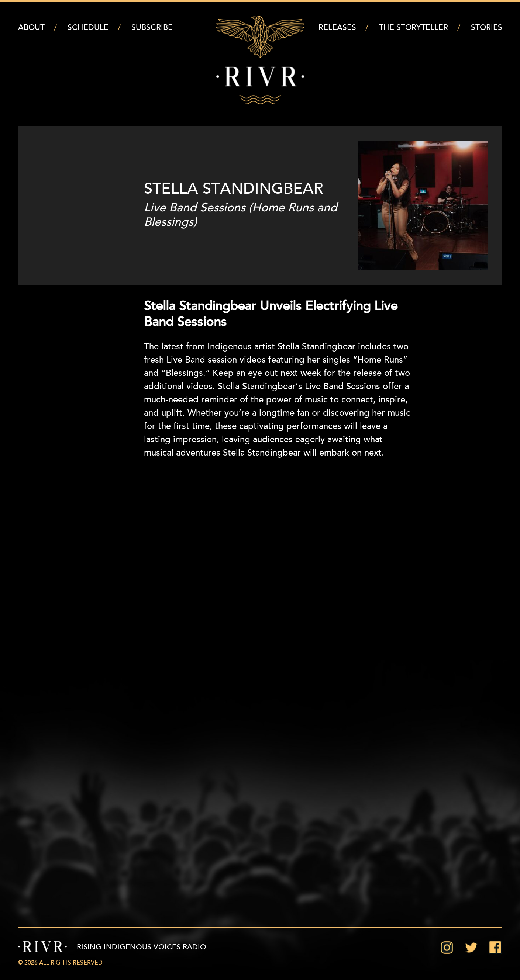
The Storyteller (414, 28)
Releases (337, 28)
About (31, 28)
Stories (487, 28)
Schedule (88, 28)
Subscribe (152, 28)
